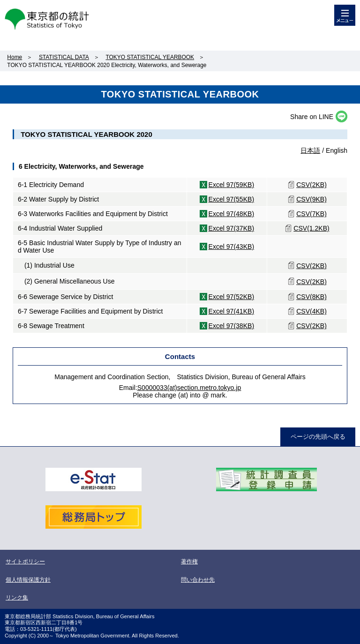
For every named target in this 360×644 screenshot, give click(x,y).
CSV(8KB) (311, 297)
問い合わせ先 (198, 580)
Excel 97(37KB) (232, 228)
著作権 (189, 562)
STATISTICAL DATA (64, 57)
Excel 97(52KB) (232, 297)
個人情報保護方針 (28, 580)
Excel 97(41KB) (232, 311)
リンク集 (17, 598)
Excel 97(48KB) (232, 214)
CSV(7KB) (311, 214)
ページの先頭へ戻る (318, 437)
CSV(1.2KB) (311, 228)
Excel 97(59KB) (232, 185)
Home (15, 57)
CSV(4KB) (311, 311)
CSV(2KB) (311, 185)
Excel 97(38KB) (232, 326)
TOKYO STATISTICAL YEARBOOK (150, 57)
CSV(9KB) (311, 199)
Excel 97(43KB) (232, 247)
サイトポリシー (25, 562)
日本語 (310, 150)
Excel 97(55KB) (232, 199)
